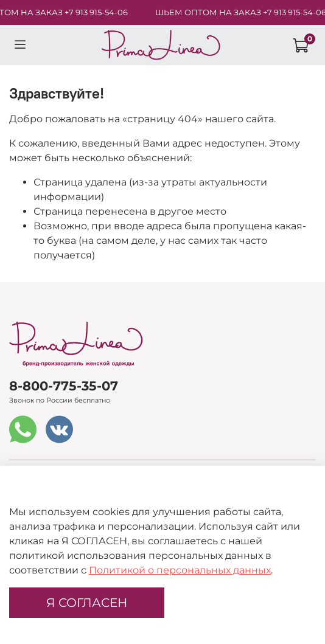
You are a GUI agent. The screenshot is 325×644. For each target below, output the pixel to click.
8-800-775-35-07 (64, 386)
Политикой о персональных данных (180, 570)
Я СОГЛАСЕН (87, 603)
